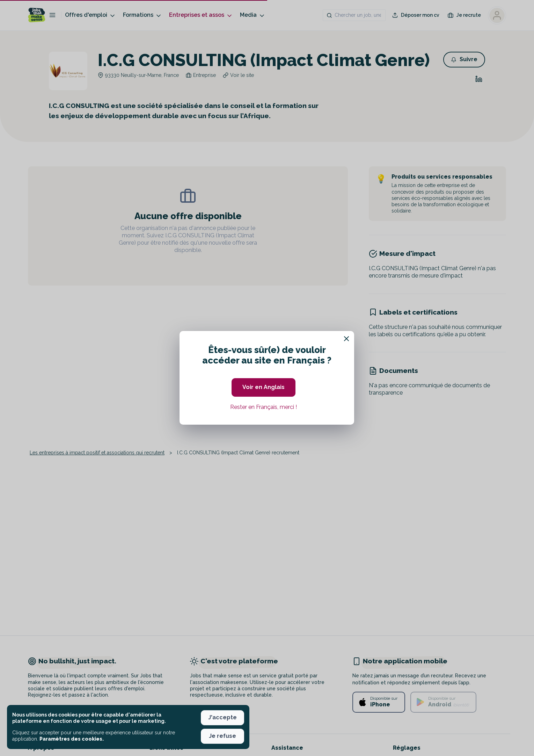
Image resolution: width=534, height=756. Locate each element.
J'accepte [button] (222, 717)
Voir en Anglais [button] (264, 387)
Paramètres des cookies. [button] (72, 739)
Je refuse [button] (222, 736)
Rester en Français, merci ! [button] (264, 407)
